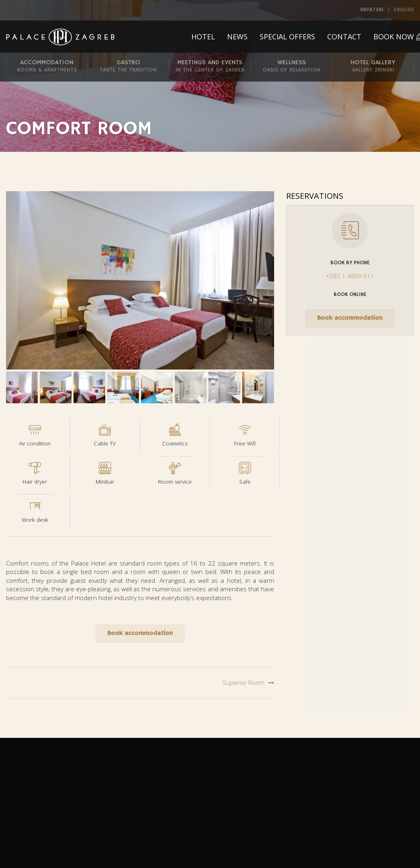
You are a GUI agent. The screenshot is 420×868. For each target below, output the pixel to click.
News (237, 37)
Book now (394, 37)
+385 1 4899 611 (350, 276)
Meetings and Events (210, 67)
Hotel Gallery (373, 67)
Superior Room (244, 682)
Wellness (291, 67)
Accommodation (47, 67)
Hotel (203, 37)
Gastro (128, 67)
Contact (344, 37)
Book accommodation (140, 633)
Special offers (287, 37)
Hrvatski (372, 10)
